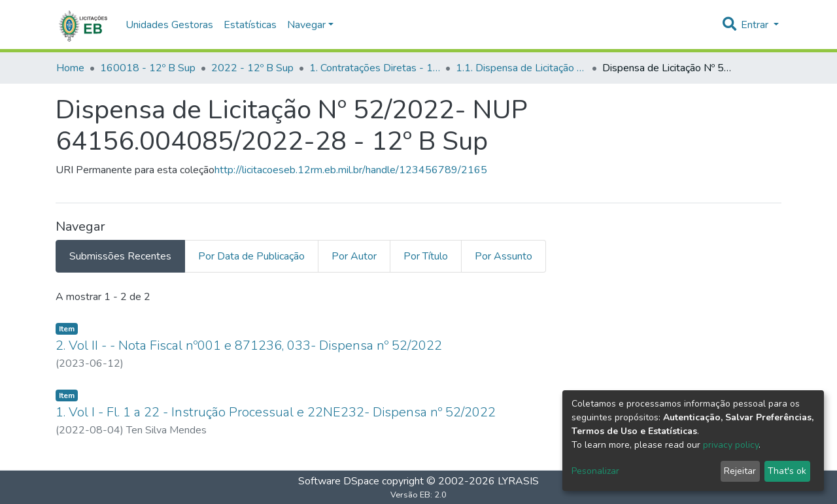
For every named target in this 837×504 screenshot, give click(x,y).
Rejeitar (740, 471)
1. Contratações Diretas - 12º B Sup (375, 68)
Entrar (756, 25)
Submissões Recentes (120, 256)
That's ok (787, 471)
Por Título (426, 256)
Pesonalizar (595, 471)
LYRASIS (518, 481)
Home (70, 68)
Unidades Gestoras (169, 25)
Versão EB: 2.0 (418, 495)
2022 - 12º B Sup (252, 68)
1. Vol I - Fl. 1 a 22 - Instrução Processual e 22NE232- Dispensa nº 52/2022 (276, 412)
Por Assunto (504, 256)
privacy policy (731, 445)
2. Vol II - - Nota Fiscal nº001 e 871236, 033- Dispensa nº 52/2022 (249, 345)
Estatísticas (250, 25)
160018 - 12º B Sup (148, 68)
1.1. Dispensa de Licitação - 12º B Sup (521, 68)
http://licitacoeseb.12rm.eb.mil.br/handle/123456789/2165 (351, 170)
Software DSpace (339, 481)
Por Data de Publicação (251, 256)
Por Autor (354, 256)
